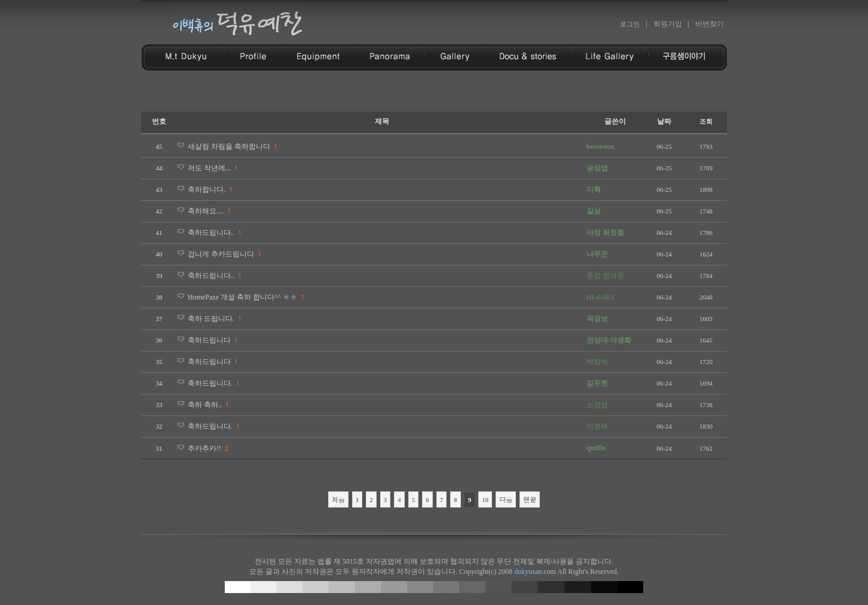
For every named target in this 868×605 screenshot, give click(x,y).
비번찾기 (710, 24)
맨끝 (530, 499)
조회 (706, 121)
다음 (506, 499)
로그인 (630, 24)
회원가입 (668, 24)
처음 (338, 499)
